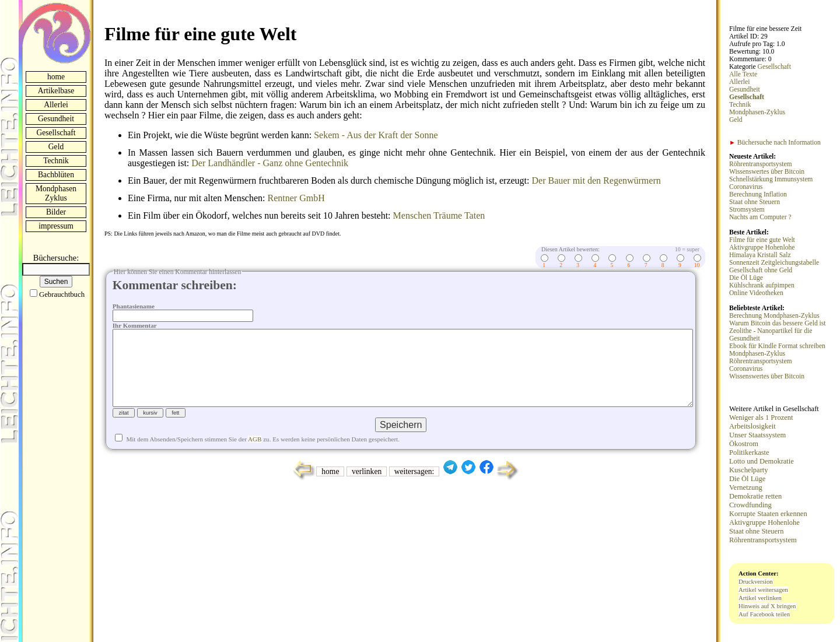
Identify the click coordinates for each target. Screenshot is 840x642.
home (56, 77)
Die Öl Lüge (746, 278)
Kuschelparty (748, 470)
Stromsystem (747, 210)
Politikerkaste (749, 452)
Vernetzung (746, 487)
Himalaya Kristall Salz (760, 255)
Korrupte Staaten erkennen (768, 514)
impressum (56, 226)
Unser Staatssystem (757, 435)
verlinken (367, 490)
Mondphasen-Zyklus (757, 112)
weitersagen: (414, 490)
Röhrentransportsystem (761, 164)
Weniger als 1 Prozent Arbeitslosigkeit (761, 422)
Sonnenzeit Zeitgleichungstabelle (774, 263)
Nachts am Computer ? (760, 217)
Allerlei (56, 105)
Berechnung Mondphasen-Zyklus (774, 316)
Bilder (56, 212)
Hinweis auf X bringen (767, 606)
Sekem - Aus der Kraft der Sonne (376, 135)
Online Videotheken (756, 293)
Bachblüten (56, 175)
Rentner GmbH (296, 198)
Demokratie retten (755, 496)
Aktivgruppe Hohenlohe (762, 248)
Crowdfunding (750, 505)
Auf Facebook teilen (764, 614)
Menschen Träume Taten (439, 215)
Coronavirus (746, 187)
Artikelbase (56, 91)
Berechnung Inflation (758, 194)
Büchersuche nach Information (775, 143)
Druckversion (756, 581)
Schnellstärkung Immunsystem (771, 179)
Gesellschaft (56, 133)
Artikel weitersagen (763, 590)
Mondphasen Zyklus (56, 193)
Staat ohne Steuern (755, 202)
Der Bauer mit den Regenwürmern (596, 180)
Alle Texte (743, 74)
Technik (56, 161)
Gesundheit (56, 119)
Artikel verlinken (760, 598)
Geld (56, 147)
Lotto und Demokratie (762, 461)
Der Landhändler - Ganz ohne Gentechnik (270, 163)
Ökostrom (744, 444)
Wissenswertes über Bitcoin (767, 172)
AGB (255, 458)
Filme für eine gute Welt (762, 240)
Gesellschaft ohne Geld (761, 270)
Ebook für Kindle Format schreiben (777, 346)
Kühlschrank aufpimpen (762, 285)
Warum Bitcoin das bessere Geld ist (778, 323)
